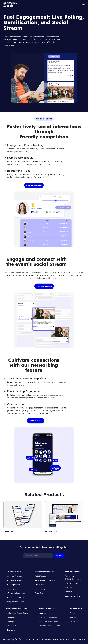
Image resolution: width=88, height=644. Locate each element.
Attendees (69, 588)
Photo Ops (39, 593)
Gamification (11, 626)
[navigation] (10, 5)
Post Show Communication (49, 622)
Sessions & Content (72, 583)
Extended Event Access (48, 617)
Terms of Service (78, 639)
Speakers (69, 592)
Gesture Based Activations (45, 580)
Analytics (42, 613)
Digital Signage (41, 576)
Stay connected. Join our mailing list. (44, 547)
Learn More (36, 421)
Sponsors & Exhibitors (73, 596)
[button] (84, 5)
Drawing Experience (15, 580)
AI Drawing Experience (16, 593)
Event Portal (11, 617)
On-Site (73, 617)
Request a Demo (34, 185)
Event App (10, 622)
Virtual (73, 613)
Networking (11, 630)
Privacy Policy (65, 639)
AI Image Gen (13, 589)
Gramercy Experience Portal (49, 626)
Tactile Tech (39, 585)
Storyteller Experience (15, 602)
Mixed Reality (40, 589)
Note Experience (13, 585)
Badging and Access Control (17, 613)
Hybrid (73, 622)
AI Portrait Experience (16, 597)
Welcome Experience (15, 576)
